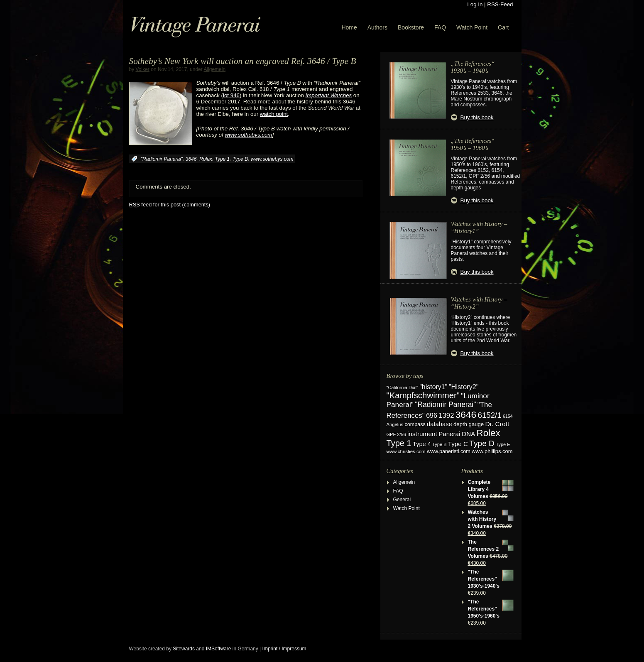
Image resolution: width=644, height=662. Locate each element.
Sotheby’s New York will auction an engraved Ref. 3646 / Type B (243, 61)
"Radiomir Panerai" (162, 159)
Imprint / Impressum (284, 649)
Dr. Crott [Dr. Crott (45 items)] (497, 424)
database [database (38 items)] (440, 424)
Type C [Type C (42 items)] (458, 444)
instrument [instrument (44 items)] (422, 434)
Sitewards (184, 649)
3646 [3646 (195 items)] (466, 414)
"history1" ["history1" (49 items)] (433, 387)
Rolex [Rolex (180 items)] (489, 433)
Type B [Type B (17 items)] (439, 444)
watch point (274, 114)
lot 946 (231, 95)
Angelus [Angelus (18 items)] (395, 424)
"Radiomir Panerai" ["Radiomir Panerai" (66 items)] (445, 405)
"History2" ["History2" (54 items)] (464, 387)
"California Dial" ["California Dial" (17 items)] (402, 387)
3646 (191, 159)
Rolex (206, 159)
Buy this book (477, 117)
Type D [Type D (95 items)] (482, 443)
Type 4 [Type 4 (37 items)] (422, 444)
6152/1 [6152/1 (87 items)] (490, 415)
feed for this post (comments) (170, 205)
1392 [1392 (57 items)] (446, 416)
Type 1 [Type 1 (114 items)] (399, 443)
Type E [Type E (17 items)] (503, 444)
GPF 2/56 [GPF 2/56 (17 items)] (396, 434)
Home (349, 27)
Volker (143, 69)
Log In (475, 4)
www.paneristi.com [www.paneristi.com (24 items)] (449, 451)
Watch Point (472, 27)
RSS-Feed (500, 4)
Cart (503, 27)
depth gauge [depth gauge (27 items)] (469, 424)
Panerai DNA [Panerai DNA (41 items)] (457, 434)
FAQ (440, 27)
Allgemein (214, 69)
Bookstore (411, 27)
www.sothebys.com (272, 159)
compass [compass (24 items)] (415, 424)
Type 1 (222, 159)
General (402, 500)
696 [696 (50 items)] (432, 415)
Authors (377, 27)
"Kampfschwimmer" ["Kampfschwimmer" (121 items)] (423, 395)
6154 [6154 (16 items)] (508, 416)
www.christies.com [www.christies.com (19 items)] (406, 451)
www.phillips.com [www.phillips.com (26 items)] (492, 451)
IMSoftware (219, 649)
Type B (240, 159)
